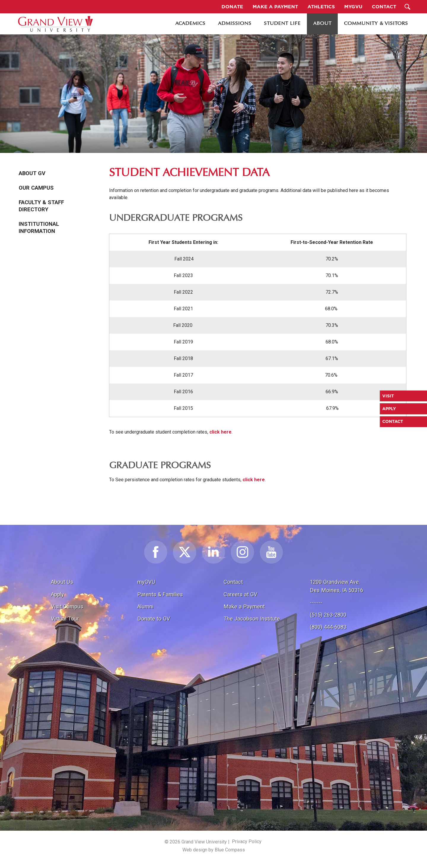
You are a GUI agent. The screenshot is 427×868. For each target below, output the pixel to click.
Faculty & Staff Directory (41, 206)
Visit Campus (67, 606)
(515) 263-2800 (328, 615)
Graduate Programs (160, 466)
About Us (62, 582)
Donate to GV (154, 619)
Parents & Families (160, 594)
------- (316, 602)
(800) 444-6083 (328, 627)
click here (220, 432)
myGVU (146, 582)
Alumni (145, 606)
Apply (58, 594)
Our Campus (36, 188)
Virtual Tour (65, 619)
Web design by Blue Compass (214, 850)
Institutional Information (39, 228)
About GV (32, 173)
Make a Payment (244, 606)
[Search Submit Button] (408, 7)
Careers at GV (240, 594)
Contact (233, 582)
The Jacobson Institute (252, 619)
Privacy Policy (247, 841)
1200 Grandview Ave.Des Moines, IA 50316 (337, 586)
